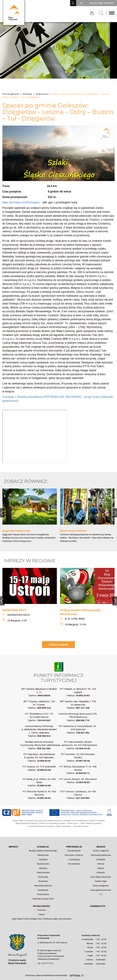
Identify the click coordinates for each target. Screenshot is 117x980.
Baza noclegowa (101, 886)
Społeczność (41, 906)
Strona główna (11, 94)
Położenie (101, 860)
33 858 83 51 (44, 761)
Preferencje (74, 847)
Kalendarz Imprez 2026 (43, 899)
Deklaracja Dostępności (48, 959)
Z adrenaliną (74, 860)
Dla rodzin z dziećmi (74, 855)
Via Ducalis (43, 877)
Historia (101, 864)
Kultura (101, 868)
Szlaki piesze (43, 894)
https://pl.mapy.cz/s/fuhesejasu (21, 202)
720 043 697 (44, 720)
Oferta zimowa (43, 873)
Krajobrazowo (43, 864)
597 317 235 (83, 708)
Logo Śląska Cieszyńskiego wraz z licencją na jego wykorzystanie (41, 919)
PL (81, 3)
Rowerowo (43, 881)
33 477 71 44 (47, 963)
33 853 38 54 (44, 798)
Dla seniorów (74, 864)
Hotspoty (101, 873)
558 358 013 (44, 736)
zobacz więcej (58, 645)
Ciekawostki (98, 906)
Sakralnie (43, 860)
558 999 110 (44, 708)
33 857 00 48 (83, 761)
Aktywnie (43, 868)
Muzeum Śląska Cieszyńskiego (43, 851)
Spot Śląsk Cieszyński (101, 877)
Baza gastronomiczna (101, 890)
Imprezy (14, 847)
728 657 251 (83, 733)
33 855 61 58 (44, 770)
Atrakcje (27, 94)
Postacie (42, 910)
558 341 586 (44, 748)
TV (101, 894)
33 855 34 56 (44, 786)
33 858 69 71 (83, 773)
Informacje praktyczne (101, 855)
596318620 (44, 696)
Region (101, 847)
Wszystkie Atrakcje (43, 886)
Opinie (42, 915)
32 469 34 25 (83, 748)
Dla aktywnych (74, 851)
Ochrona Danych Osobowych (51, 956)
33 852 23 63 (83, 696)
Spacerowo (42, 94)
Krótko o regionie (101, 851)
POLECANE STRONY (102, 3)
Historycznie (43, 855)
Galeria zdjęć (101, 881)
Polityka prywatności (47, 953)
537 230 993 (83, 798)
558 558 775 (83, 720)
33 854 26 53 (83, 782)
